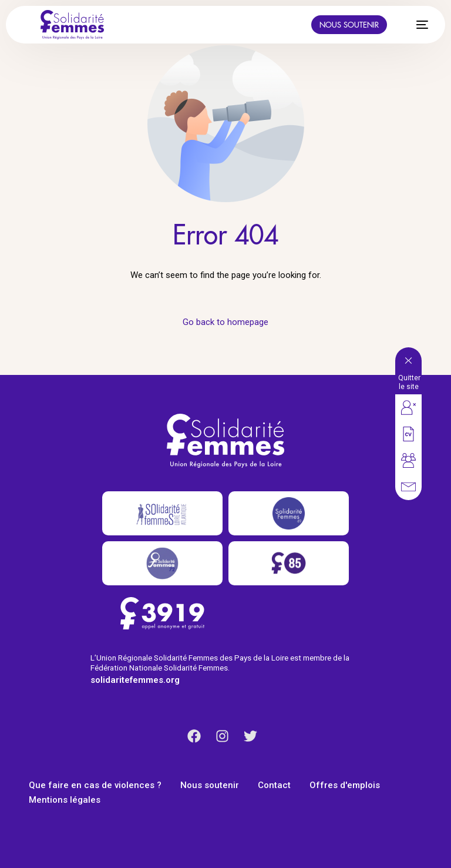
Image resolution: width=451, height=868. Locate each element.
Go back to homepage (225, 322)
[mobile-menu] (416, 25)
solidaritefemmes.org (135, 680)
